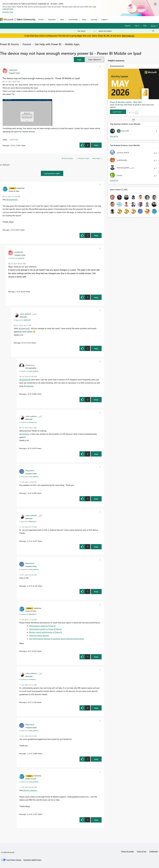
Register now (8, 12)
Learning (94, 19)
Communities (73, 19)
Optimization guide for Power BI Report (45, 629)
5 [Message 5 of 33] (27, 394)
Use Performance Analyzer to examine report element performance (57, 639)
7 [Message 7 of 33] (27, 493)
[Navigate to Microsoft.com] (7, 19)
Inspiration (52, 19)
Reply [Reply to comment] (96, 235)
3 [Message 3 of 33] (16, 292)
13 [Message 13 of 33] (27, 586)
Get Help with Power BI (48, 44)
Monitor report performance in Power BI (46, 632)
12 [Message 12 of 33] (27, 541)
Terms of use (141, 851)
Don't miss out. (128, 36)
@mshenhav (29, 386)
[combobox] (127, 31)
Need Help (14, 140)
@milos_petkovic (30, 790)
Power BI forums (9, 44)
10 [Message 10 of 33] (27, 814)
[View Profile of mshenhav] (21, 188)
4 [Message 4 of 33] (21, 343)
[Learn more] (118, 112)
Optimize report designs (39, 635)
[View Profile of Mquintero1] (30, 470)
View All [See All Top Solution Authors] (114, 136)
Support (104, 19)
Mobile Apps (72, 44)
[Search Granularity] (86, 31)
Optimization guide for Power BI (42, 626)
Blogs (84, 19)
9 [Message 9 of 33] (27, 702)
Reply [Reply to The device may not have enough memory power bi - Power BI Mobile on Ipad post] (96, 145)
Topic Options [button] (94, 59)
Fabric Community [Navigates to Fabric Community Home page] (26, 19)
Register (128, 26)
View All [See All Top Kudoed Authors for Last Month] (114, 180)
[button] (79, 60)
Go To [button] (153, 26)
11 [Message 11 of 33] (27, 753)
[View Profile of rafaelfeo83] (13, 70)
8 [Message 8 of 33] (27, 651)
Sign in (137, 26)
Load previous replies (52, 173)
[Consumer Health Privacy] (32, 860)
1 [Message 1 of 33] (10, 145)
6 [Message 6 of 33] (27, 448)
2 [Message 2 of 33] (10, 230)
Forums (41, 19)
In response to (16, 258)
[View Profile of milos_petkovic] (26, 314)
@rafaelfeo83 (12, 199)
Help (145, 26)
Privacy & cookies (127, 851)
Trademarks (153, 851)
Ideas (62, 19)
